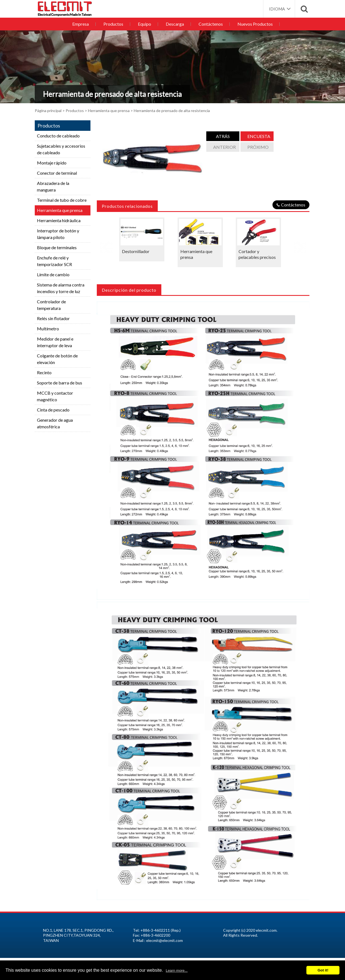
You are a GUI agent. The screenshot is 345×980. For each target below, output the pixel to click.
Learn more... (177, 970)
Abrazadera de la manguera (53, 186)
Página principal (48, 111)
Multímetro (48, 329)
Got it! (323, 970)
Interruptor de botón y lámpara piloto (58, 234)
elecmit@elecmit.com (165, 940)
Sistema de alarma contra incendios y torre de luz (61, 288)
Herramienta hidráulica (59, 220)
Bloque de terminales (57, 247)
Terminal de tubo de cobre (62, 200)
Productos (115, 24)
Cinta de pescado (53, 410)
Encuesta (259, 136)
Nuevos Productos (253, 24)
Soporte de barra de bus (60, 383)
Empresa (83, 24)
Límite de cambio (53, 274)
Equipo (145, 24)
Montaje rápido (52, 163)
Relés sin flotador (53, 318)
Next (300, 245)
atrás (223, 136)
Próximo (258, 147)
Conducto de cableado (58, 136)
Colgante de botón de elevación (57, 359)
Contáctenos (210, 24)
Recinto (44, 372)
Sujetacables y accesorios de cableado (61, 149)
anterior (224, 147)
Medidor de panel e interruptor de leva (55, 342)
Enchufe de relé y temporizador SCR (54, 261)
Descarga (175, 24)
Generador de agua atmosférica (55, 423)
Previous (106, 245)
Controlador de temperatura (51, 305)
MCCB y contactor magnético (55, 396)
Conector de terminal (57, 173)
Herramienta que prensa (109, 111)
